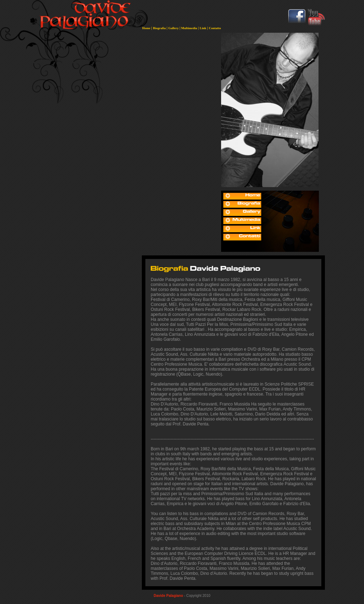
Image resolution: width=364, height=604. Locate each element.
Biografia (159, 28)
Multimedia (189, 28)
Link (203, 28)
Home (146, 28)
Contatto (215, 28)
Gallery (173, 28)
